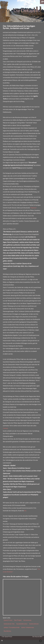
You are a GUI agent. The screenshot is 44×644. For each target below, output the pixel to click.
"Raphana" (33, 208)
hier (25, 511)
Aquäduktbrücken (22, 624)
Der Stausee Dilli (38, 637)
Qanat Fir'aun (8, 620)
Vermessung (27, 620)
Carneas (5, 428)
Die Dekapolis (27, 10)
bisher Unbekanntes (28, 627)
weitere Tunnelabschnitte (12, 627)
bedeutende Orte (9, 624)
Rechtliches (7, 631)
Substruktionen (34, 624)
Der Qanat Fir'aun (7, 637)
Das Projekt (18, 620)
